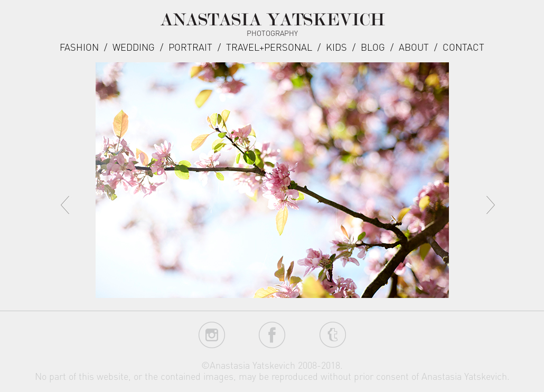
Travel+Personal (269, 47)
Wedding (134, 47)
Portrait (190, 47)
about (414, 47)
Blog (373, 47)
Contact (463, 47)
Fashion (79, 47)
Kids (336, 47)
